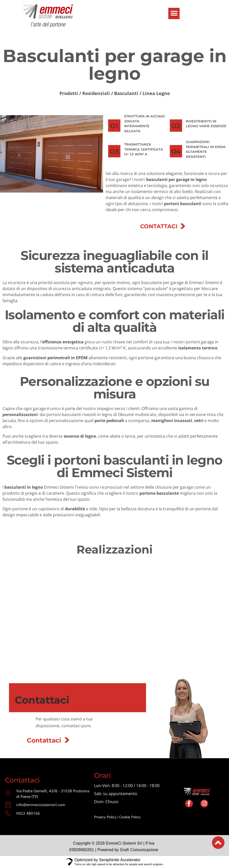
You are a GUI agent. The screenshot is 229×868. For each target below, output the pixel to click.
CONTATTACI (159, 226)
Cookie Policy (130, 817)
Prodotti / (71, 93)
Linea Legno (156, 93)
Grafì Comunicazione (139, 850)
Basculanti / (128, 93)
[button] (174, 13)
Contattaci (44, 740)
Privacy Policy (105, 817)
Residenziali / (98, 93)
